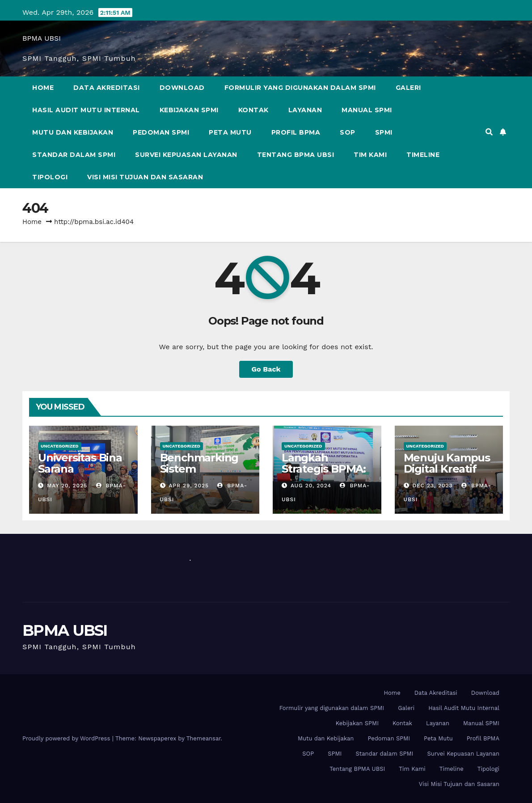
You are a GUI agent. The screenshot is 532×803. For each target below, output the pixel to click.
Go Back (266, 369)
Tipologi (50, 177)
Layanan (305, 110)
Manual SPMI (367, 110)
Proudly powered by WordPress (67, 738)
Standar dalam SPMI (74, 155)
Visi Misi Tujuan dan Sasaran (145, 177)
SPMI (384, 132)
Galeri (408, 88)
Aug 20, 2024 (311, 486)
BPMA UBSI (42, 38)
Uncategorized (60, 446)
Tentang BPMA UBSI (296, 155)
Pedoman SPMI (161, 132)
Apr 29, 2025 (189, 486)
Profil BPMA (296, 132)
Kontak (253, 110)
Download (182, 88)
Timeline (423, 155)
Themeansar (204, 738)
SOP (348, 132)
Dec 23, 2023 (432, 486)
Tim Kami (370, 155)
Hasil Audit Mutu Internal (86, 110)
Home (43, 88)
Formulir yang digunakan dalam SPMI (300, 88)
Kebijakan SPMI (189, 110)
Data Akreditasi (107, 88)
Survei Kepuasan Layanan (186, 155)
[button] (489, 132)
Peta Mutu (230, 132)
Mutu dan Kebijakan (73, 132)
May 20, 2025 (67, 486)
